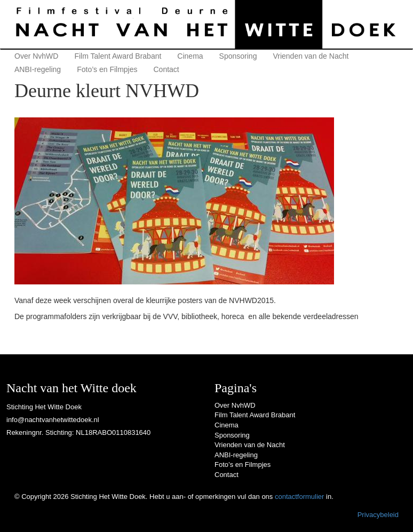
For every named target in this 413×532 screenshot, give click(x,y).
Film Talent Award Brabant (118, 56)
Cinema (190, 56)
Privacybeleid (378, 515)
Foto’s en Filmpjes (107, 69)
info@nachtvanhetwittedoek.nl (53, 420)
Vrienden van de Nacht (311, 56)
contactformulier (299, 497)
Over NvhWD (36, 56)
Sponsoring (238, 56)
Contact (166, 69)
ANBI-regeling (38, 69)
